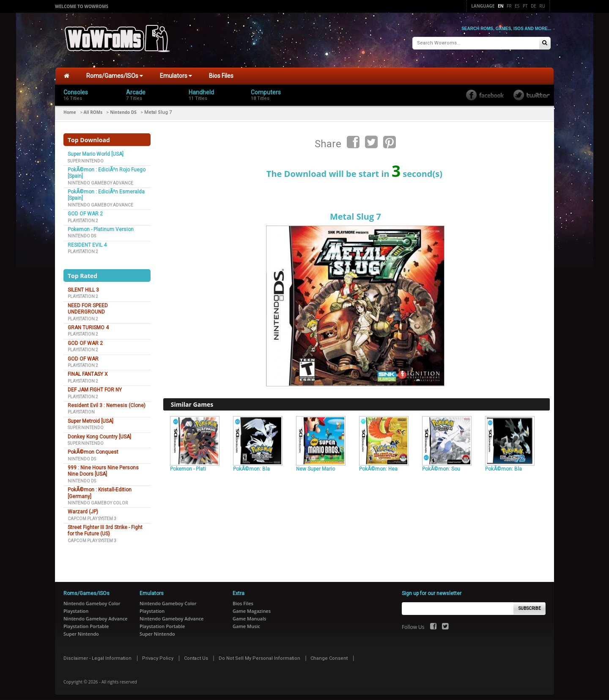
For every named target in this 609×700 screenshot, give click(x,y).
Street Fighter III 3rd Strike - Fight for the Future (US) (105, 527)
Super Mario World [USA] (96, 151)
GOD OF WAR (83, 355)
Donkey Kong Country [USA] (99, 433)
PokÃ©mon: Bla (251, 466)
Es (517, 6)
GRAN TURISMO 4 (88, 324)
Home (70, 109)
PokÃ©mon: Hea (378, 466)
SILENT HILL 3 (83, 287)
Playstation (81, 409)
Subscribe (530, 605)
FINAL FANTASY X (88, 371)
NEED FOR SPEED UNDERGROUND (88, 305)
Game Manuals (249, 615)
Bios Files (221, 72)
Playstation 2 (83, 217)
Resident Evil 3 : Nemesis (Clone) (107, 402)
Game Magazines (252, 608)
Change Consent (329, 655)
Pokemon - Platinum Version (101, 226)
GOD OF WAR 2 (85, 210)
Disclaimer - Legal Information (97, 655)
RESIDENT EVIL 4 (87, 242)
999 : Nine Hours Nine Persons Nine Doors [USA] (103, 467)
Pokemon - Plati (188, 466)
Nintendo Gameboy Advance (100, 179)
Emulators (176, 72)
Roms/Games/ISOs (115, 72)
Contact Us (196, 655)
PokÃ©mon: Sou (441, 466)
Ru (542, 6)
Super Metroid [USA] (91, 418)
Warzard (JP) (83, 508)
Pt (525, 6)
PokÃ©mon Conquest (93, 449)
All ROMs (93, 109)
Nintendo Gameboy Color (98, 500)
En (501, 6)
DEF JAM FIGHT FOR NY (95, 386)
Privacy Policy (158, 655)
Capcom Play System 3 (92, 515)
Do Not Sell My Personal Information (259, 655)
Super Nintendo (86, 157)
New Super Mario (315, 466)
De (534, 6)
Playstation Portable (86, 623)
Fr (509, 6)
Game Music (246, 623)
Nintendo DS (123, 109)
